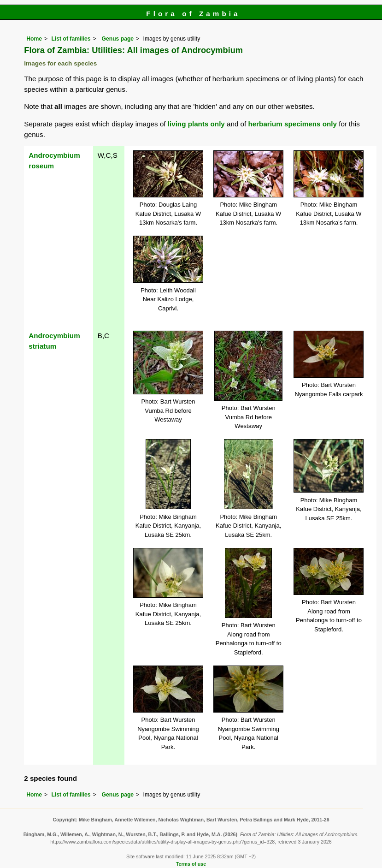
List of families (71, 39)
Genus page (118, 39)
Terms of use (191, 864)
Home (34, 39)
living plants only (196, 124)
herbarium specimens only (292, 124)
